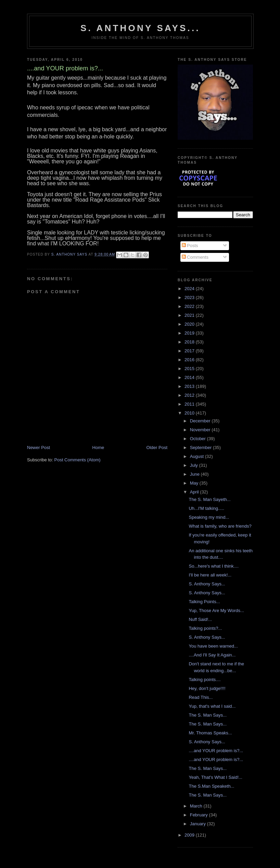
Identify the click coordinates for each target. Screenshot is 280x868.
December (201, 421)
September (201, 447)
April (195, 492)
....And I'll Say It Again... (212, 655)
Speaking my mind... (209, 517)
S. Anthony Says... (140, 28)
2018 (190, 342)
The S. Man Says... (208, 715)
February (200, 815)
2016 (190, 360)
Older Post (157, 447)
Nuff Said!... (200, 619)
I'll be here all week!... (210, 575)
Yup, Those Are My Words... (216, 611)
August (198, 456)
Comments (195, 257)
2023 (190, 297)
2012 (190, 395)
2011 (190, 404)
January (199, 824)
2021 (190, 315)
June (195, 474)
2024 (190, 289)
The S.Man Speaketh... (211, 786)
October (199, 439)
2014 (190, 377)
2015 (190, 369)
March (197, 806)
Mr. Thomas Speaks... (210, 733)
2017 (190, 351)
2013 (190, 386)
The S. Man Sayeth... (209, 499)
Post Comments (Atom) (78, 460)
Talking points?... (205, 628)
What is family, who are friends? (220, 526)
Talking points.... (205, 680)
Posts (190, 246)
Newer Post (39, 447)
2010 (190, 413)
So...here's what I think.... (214, 566)
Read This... (201, 697)
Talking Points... (204, 602)
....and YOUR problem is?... (216, 751)
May (195, 483)
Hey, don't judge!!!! (207, 688)
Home (98, 447)
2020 (190, 324)
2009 (190, 835)
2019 (190, 333)
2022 (190, 306)
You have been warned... (213, 646)
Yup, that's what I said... (212, 706)
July (195, 465)
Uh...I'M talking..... (206, 508)
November (201, 430)
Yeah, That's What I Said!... (215, 777)
